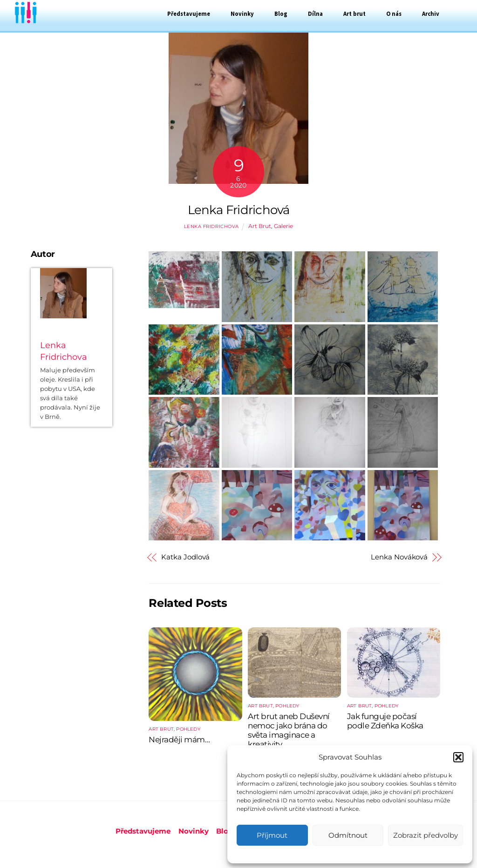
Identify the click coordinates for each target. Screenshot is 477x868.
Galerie (283, 226)
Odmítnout (348, 835)
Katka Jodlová (185, 557)
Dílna (315, 13)
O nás (394, 13)
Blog (281, 13)
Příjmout (272, 835)
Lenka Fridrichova (211, 226)
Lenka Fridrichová (239, 210)
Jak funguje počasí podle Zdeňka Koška (385, 721)
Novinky (242, 13)
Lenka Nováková (399, 557)
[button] (458, 757)
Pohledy (188, 729)
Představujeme (189, 13)
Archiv (431, 13)
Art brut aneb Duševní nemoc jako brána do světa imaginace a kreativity (289, 730)
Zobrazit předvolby (426, 835)
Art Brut (260, 226)
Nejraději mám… (179, 740)
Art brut (354, 13)
